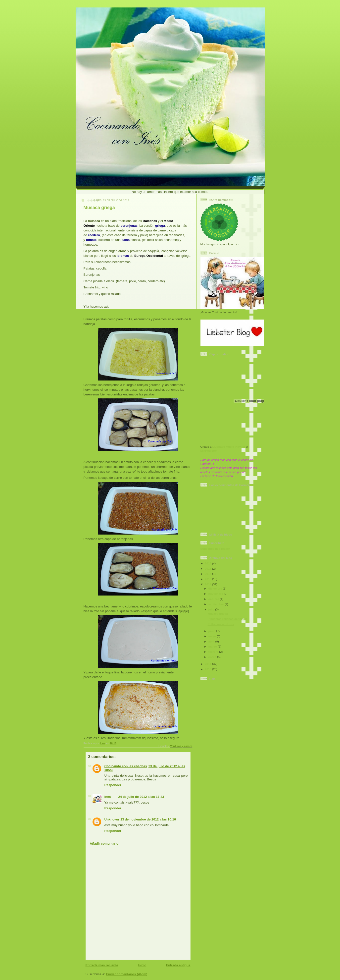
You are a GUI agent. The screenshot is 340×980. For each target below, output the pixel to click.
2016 (209, 563)
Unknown (112, 819)
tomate (91, 240)
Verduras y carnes (181, 746)
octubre (214, 599)
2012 (209, 584)
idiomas (123, 256)
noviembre (216, 594)
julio (212, 609)
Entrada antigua (178, 965)
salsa (126, 240)
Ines (108, 797)
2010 (209, 669)
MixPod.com (209, 451)
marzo (213, 646)
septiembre (217, 604)
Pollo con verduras (221, 624)
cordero (94, 235)
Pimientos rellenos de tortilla (228, 619)
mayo (213, 636)
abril (212, 641)
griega (160, 226)
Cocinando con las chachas (126, 766)
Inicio (142, 965)
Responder (113, 785)
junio (212, 631)
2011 (209, 664)
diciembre (216, 588)
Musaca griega (218, 614)
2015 (209, 569)
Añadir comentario (104, 844)
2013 (209, 579)
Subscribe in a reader (215, 549)
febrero (214, 652)
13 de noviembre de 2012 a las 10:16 (148, 819)
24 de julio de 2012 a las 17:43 (141, 797)
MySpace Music (223, 447)
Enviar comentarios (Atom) (127, 974)
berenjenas (129, 226)
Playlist (240, 447)
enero (213, 657)
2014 (209, 574)
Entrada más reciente (102, 965)
